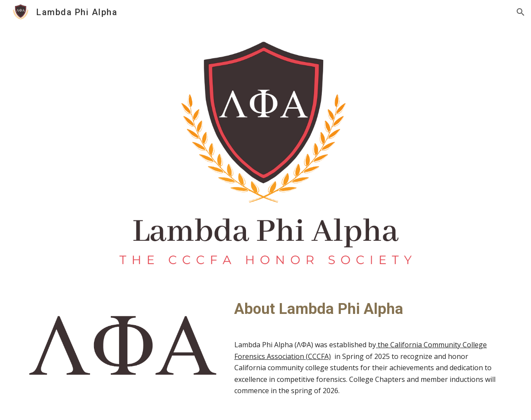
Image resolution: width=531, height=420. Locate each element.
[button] (521, 12)
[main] (367, 309)
